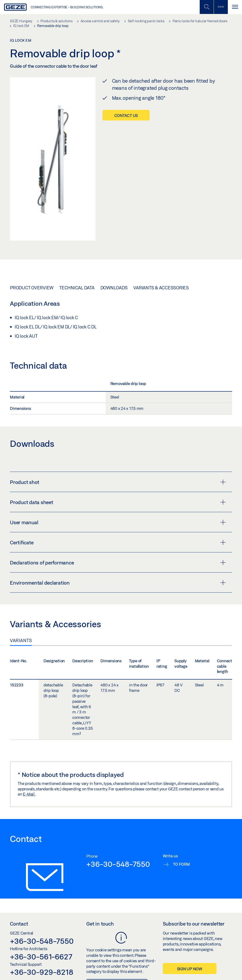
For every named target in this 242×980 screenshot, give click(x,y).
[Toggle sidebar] (221, 7)
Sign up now (190, 969)
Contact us (126, 115)
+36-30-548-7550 (118, 864)
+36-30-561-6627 (41, 957)
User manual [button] (118, 522)
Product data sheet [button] (118, 502)
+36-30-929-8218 (41, 972)
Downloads (114, 288)
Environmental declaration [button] (118, 583)
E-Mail (29, 794)
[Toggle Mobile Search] (207, 7)
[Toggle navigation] (235, 7)
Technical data (77, 288)
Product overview (32, 288)
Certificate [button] (118, 542)
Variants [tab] (21, 640)
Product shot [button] (118, 482)
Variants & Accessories (161, 288)
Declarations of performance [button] (118, 563)
